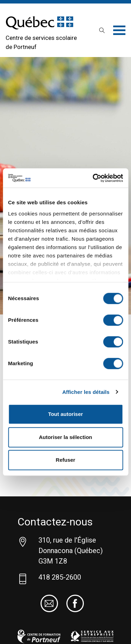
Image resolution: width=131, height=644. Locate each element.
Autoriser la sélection (65, 437)
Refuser (66, 460)
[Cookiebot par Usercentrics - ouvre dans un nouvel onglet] (93, 178)
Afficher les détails (86, 392)
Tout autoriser (66, 414)
